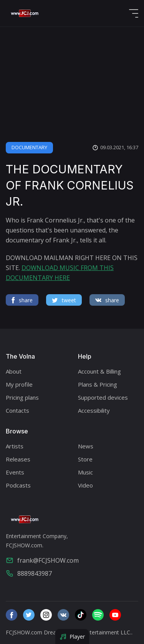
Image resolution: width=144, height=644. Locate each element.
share (22, 300)
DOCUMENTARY (29, 147)
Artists (15, 446)
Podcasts (18, 485)
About (14, 371)
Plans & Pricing (98, 384)
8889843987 (29, 573)
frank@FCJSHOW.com (42, 560)
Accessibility (94, 410)
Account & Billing (99, 371)
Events (15, 472)
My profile (19, 384)
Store (85, 459)
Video (85, 485)
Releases (18, 459)
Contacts (17, 410)
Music (85, 472)
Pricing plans (22, 397)
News (86, 446)
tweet (64, 300)
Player (72, 637)
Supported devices (103, 397)
